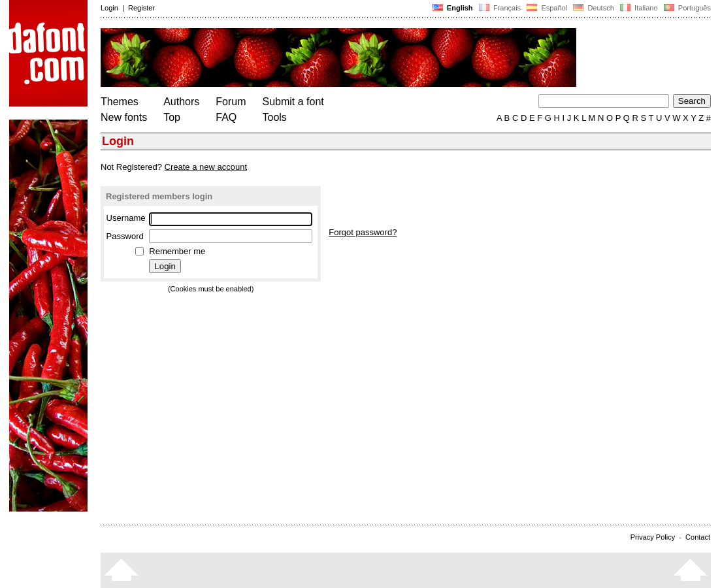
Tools (275, 117)
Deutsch (594, 8)
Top (172, 117)
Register (141, 8)
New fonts (124, 117)
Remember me (177, 251)
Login (109, 8)
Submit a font (293, 102)
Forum (231, 102)
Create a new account (206, 167)
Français (500, 8)
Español (547, 8)
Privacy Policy (653, 537)
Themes (120, 102)
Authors (181, 102)
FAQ (226, 117)
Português (686, 8)
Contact (698, 537)
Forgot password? (363, 232)
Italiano (639, 8)
